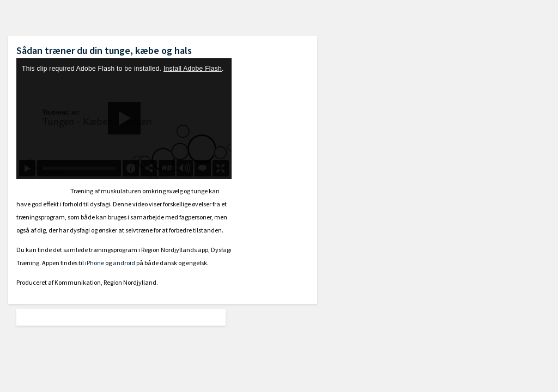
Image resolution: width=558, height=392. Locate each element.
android (124, 263)
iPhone (95, 263)
